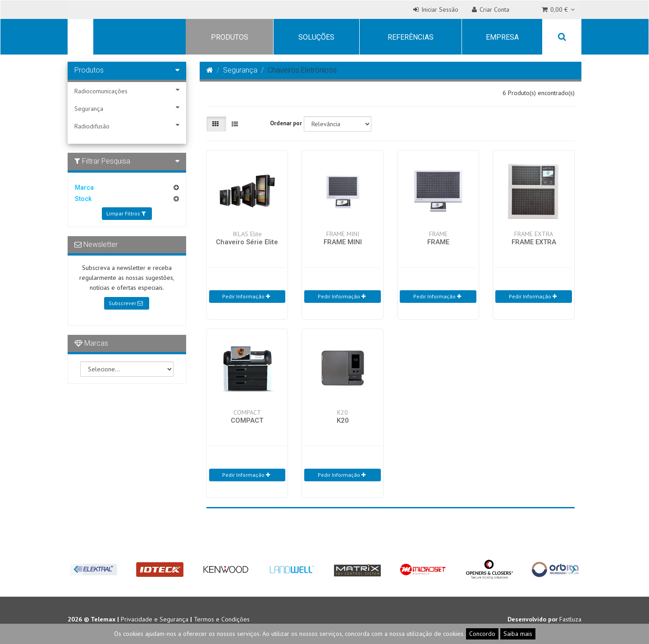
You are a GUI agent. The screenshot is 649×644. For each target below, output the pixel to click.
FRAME (438, 242)
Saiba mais (518, 634)
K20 (343, 420)
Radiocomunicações (127, 91)
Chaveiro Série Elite (247, 242)
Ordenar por (286, 123)
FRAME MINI (343, 242)
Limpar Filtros (126, 213)
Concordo (482, 634)
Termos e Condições (222, 619)
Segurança (127, 108)
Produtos (230, 37)
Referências (411, 37)
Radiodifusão (127, 126)
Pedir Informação (246, 296)
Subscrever (126, 303)
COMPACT (247, 420)
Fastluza (570, 619)
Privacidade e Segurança (155, 619)
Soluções (316, 37)
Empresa (502, 37)
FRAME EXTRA (534, 242)
